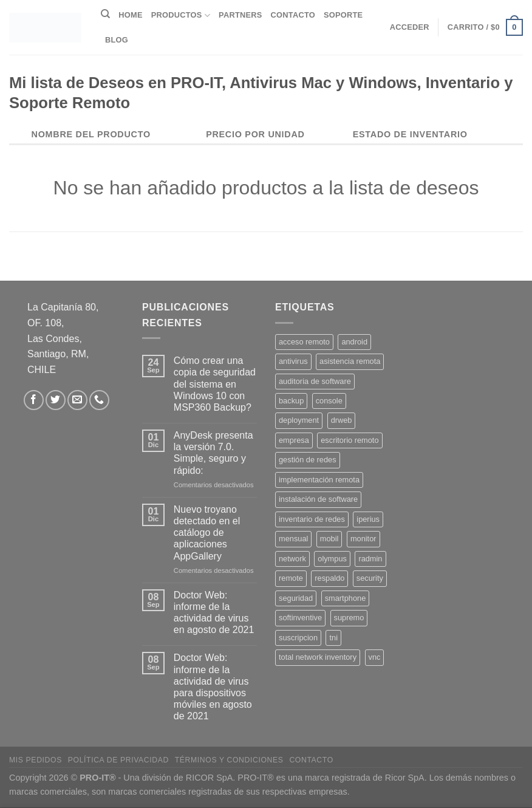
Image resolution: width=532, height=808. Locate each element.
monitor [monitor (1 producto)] (363, 539)
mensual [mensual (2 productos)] (293, 539)
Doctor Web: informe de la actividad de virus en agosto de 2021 (214, 613)
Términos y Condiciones (229, 760)
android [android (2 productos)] (354, 342)
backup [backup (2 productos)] (291, 401)
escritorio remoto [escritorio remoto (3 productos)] (350, 440)
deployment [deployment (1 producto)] (299, 420)
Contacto (293, 15)
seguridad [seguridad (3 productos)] (296, 598)
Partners (240, 15)
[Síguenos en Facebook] (34, 400)
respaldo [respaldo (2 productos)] (329, 578)
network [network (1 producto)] (292, 559)
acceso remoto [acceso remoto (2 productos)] (304, 342)
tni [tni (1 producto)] (333, 638)
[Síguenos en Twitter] (56, 400)
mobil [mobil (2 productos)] (329, 539)
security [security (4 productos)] (370, 578)
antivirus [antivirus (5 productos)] (293, 361)
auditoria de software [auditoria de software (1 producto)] (315, 381)
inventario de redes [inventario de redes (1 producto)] (312, 519)
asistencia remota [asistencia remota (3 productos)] (350, 361)
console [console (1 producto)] (329, 401)
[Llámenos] (99, 400)
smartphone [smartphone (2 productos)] (346, 598)
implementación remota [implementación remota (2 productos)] (319, 480)
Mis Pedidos (36, 760)
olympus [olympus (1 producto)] (332, 559)
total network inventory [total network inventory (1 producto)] (318, 657)
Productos (181, 15)
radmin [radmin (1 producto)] (370, 559)
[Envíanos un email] (77, 400)
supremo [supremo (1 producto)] (349, 618)
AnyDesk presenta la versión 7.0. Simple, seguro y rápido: (213, 453)
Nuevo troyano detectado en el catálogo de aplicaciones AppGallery (207, 533)
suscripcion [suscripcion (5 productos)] (298, 638)
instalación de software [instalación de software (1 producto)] (318, 499)
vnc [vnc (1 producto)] (375, 657)
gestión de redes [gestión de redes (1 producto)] (308, 460)
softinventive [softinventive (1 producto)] (300, 618)
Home (130, 15)
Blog (117, 40)
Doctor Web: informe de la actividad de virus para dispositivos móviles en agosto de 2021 (213, 687)
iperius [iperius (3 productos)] (368, 519)
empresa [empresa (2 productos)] (294, 440)
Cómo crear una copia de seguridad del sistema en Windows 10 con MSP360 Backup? (215, 384)
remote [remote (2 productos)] (291, 578)
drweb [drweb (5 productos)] (342, 420)
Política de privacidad (118, 760)
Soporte (343, 15)
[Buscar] (105, 14)
